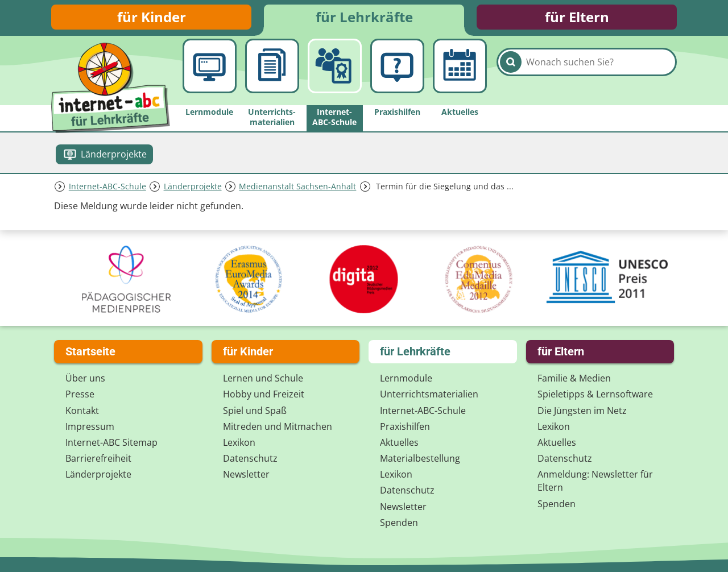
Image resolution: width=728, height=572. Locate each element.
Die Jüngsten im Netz (582, 411)
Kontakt (82, 411)
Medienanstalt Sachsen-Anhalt (297, 190)
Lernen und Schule (263, 378)
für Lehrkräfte (364, 18)
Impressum (90, 426)
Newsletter (246, 474)
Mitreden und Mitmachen (278, 426)
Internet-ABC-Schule (107, 190)
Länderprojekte (193, 190)
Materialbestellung (420, 458)
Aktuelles (399, 442)
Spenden (399, 523)
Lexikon (239, 442)
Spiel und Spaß (255, 411)
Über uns (85, 378)
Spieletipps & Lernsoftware (595, 394)
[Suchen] (511, 75)
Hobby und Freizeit (264, 394)
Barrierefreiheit (98, 458)
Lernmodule (406, 378)
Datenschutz (250, 458)
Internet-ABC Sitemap (111, 442)
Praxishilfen (405, 426)
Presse (80, 394)
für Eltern (577, 18)
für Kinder (152, 18)
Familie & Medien (574, 378)
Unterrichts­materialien (429, 394)
